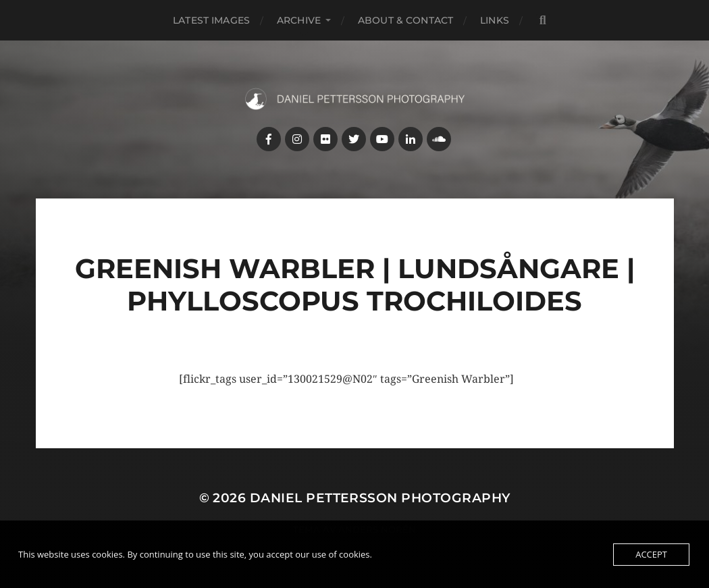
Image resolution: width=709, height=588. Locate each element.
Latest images (211, 20)
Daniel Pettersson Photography (380, 498)
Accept (651, 554)
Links (495, 20)
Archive (299, 20)
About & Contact (405, 20)
